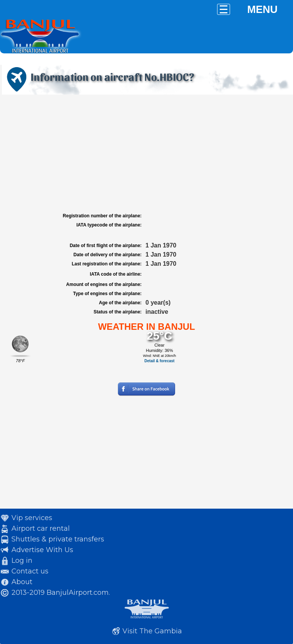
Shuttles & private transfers (58, 539)
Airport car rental (41, 528)
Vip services (32, 518)
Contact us (30, 571)
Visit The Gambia (152, 631)
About (22, 582)
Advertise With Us (42, 550)
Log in (22, 560)
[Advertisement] (146, 154)
